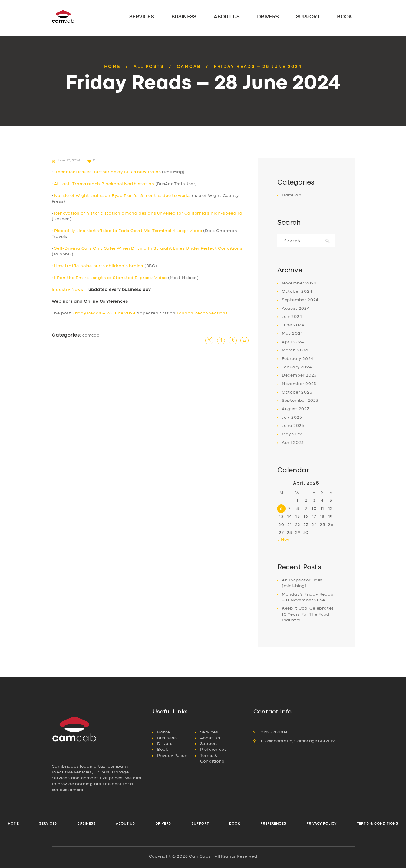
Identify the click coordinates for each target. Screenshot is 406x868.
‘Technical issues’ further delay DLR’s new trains (107, 172)
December (299, 375)
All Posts (149, 67)
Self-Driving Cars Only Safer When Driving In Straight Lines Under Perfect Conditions (148, 248)
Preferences (213, 750)
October (297, 291)
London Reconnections (202, 313)
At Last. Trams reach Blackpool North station (104, 184)
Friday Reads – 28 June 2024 (104, 313)
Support (209, 744)
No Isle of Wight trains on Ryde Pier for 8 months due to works (122, 196)
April (293, 342)
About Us (210, 738)
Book (162, 750)
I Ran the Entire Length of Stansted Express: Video (111, 278)
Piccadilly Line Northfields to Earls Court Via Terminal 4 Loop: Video (128, 231)
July (292, 317)
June (293, 325)
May (292, 334)
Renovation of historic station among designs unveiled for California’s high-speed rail (149, 213)
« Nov (283, 540)
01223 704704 (274, 732)
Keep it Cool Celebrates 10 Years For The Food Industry (308, 614)
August (296, 308)
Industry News (68, 290)
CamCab (189, 67)
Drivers (165, 744)
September (300, 300)
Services (209, 732)
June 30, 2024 (69, 161)
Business (167, 738)
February (298, 359)
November (299, 283)
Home (112, 67)
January (297, 367)
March (295, 350)
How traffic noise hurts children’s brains (99, 266)
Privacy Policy (172, 756)
